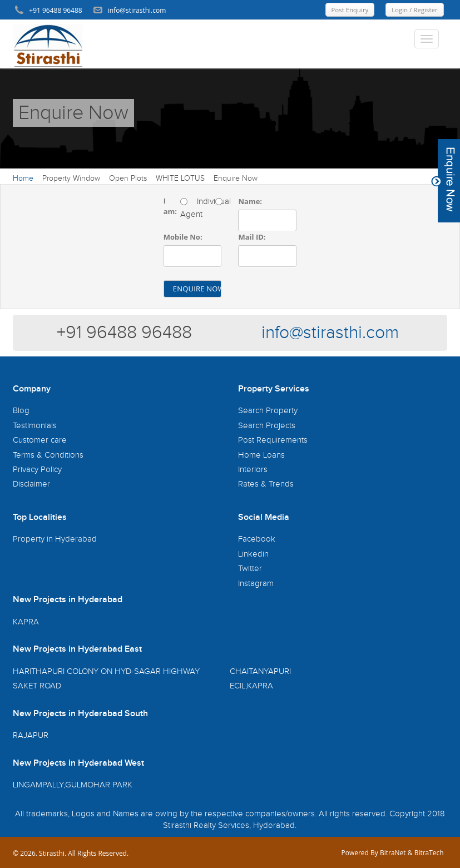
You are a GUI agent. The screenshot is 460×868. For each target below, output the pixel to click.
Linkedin (253, 554)
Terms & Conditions (48, 455)
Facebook (257, 539)
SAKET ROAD (37, 686)
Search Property (268, 411)
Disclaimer (31, 484)
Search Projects (267, 426)
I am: (170, 206)
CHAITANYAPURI (260, 671)
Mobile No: (183, 237)
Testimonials (35, 426)
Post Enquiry (350, 10)
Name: (250, 201)
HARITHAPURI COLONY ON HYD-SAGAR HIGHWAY (106, 671)
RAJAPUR (31, 735)
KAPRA (26, 622)
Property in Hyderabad (55, 539)
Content (446, 181)
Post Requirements (273, 440)
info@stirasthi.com (330, 333)
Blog (21, 411)
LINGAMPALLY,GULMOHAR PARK (73, 785)
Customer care (40, 440)
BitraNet (393, 853)
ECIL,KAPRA (251, 686)
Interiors (253, 470)
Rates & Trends (266, 484)
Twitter (250, 569)
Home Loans (261, 455)
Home (23, 178)
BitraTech (429, 853)
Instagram (256, 584)
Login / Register (414, 10)
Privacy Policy (37, 470)
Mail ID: (252, 237)
